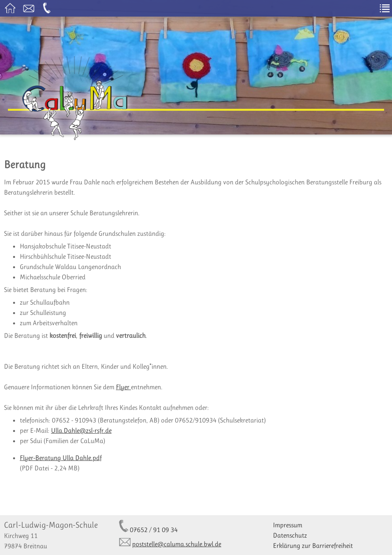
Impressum (288, 525)
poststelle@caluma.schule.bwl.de (177, 544)
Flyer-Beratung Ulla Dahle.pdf (61, 458)
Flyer (123, 387)
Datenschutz (290, 535)
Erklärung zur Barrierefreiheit (313, 546)
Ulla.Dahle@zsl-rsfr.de (81, 430)
